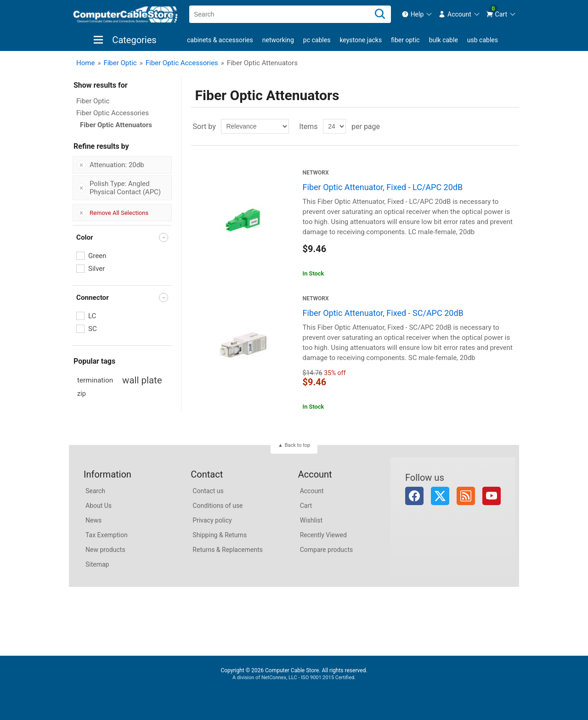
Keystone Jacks (361, 40)
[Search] (380, 14)
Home (85, 63)
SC (93, 329)
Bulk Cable (444, 40)
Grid (495, 126)
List (511, 126)
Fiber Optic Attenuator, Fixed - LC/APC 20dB (383, 187)
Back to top (297, 445)
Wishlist (311, 520)
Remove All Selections (119, 213)
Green (97, 256)
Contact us (208, 491)
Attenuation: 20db (117, 165)
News (93, 520)
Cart (306, 506)
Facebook (414, 496)
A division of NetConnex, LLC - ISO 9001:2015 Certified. (294, 678)
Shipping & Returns (220, 535)
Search (95, 491)
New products (105, 550)
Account (312, 491)
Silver (96, 269)
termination (95, 380)
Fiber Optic (405, 40)
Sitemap (97, 564)
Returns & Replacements (228, 550)
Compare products (327, 550)
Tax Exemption (107, 535)
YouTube (492, 496)
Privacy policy (212, 520)
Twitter (440, 496)
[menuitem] (417, 14)
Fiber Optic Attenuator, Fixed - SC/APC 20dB (383, 313)
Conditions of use (218, 506)
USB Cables (483, 40)
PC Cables (317, 40)
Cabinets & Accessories (220, 40)
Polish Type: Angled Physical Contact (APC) (125, 188)
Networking (278, 40)
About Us (99, 506)
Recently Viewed (323, 535)
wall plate (142, 380)
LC (92, 316)
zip (82, 394)
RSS (466, 496)
